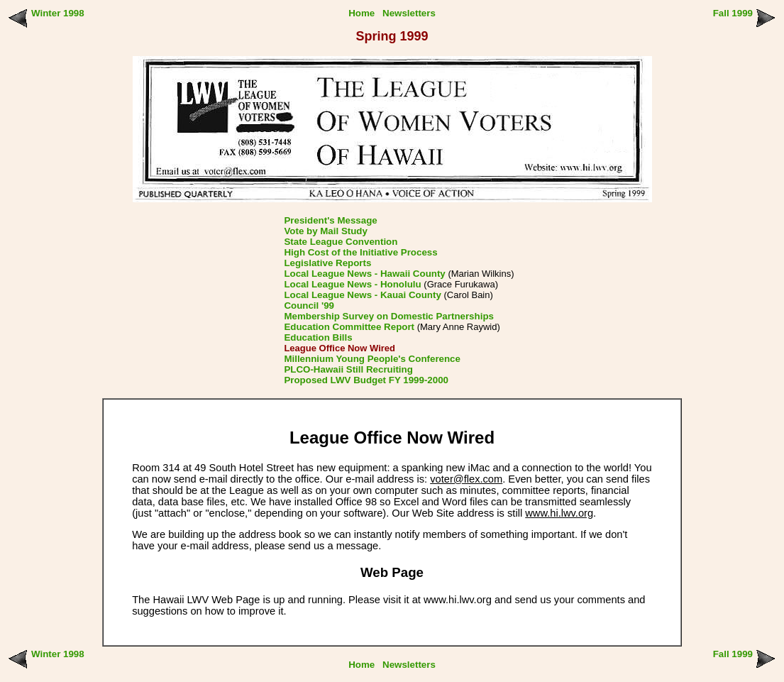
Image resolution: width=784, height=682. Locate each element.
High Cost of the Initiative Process (360, 252)
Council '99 (309, 306)
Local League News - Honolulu (352, 284)
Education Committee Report (349, 327)
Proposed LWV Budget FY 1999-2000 (366, 380)
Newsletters (409, 13)
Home (361, 13)
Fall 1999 (733, 13)
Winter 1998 (58, 13)
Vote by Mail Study (326, 231)
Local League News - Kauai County (362, 295)
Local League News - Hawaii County (364, 274)
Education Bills (318, 337)
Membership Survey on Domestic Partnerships (389, 316)
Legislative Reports (327, 263)
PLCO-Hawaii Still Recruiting (348, 369)
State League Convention (341, 242)
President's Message (330, 220)
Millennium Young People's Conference (372, 359)
